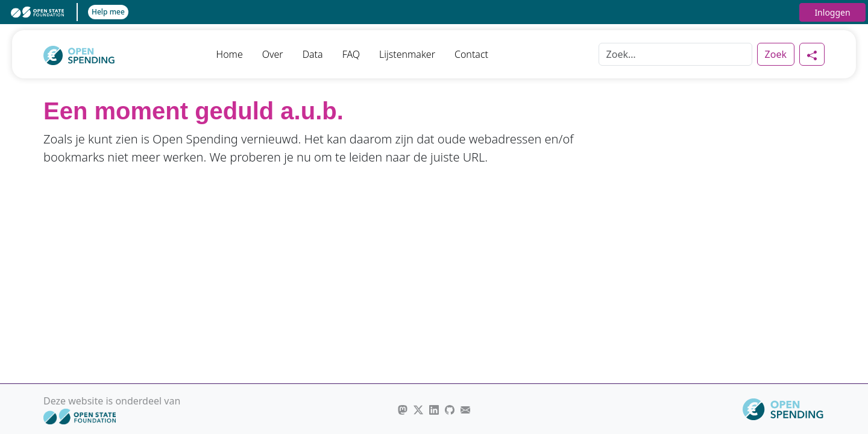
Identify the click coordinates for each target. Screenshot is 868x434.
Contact (471, 54)
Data (313, 54)
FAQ (351, 54)
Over (273, 54)
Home (230, 54)
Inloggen (832, 12)
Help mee (108, 12)
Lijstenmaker (407, 54)
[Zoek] (675, 54)
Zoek (776, 54)
